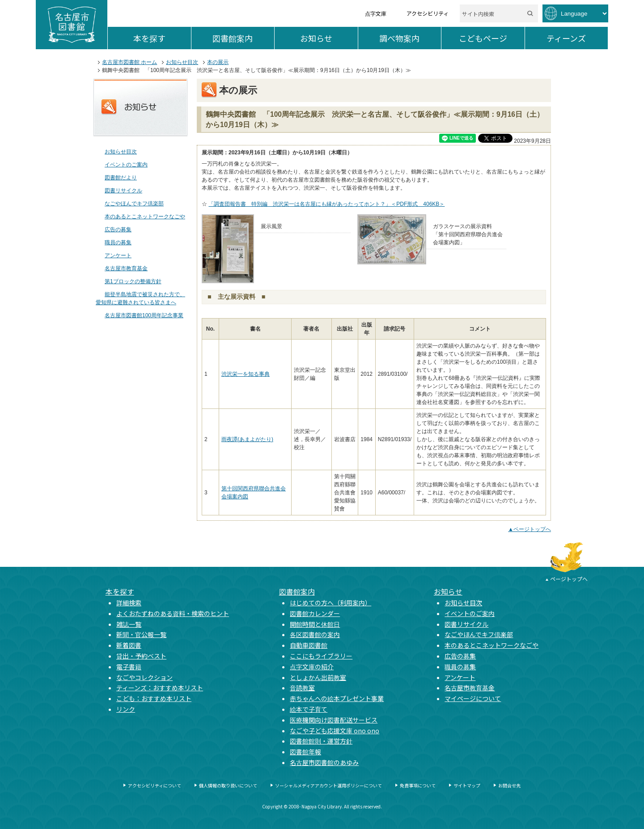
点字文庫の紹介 (312, 667)
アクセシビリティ (428, 13)
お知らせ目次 (182, 62)
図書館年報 (305, 752)
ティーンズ (577, 38)
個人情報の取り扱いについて (228, 785)
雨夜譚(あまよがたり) (247, 439)
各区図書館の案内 (315, 634)
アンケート (118, 255)
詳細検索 (129, 603)
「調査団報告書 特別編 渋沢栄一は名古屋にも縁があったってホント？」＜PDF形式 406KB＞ (326, 204)
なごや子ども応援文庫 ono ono (335, 731)
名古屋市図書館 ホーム (129, 62)
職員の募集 (118, 242)
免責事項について (418, 785)
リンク (126, 709)
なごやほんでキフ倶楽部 (134, 204)
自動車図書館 (309, 645)
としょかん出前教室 (318, 677)
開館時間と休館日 (315, 624)
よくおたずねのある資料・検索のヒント (173, 613)
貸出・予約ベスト (141, 656)
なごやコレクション (144, 677)
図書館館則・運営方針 (321, 741)
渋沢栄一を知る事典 (246, 374)
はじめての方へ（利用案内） (330, 603)
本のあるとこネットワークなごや (145, 217)
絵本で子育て (309, 709)
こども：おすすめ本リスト (154, 698)
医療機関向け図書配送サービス (334, 720)
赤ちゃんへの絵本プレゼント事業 (337, 698)
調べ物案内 (410, 38)
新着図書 (129, 645)
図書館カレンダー (315, 613)
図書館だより (121, 178)
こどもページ (492, 38)
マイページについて (473, 698)
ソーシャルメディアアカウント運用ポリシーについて (328, 785)
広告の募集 (118, 230)
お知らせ (329, 38)
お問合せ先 (509, 785)
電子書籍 (129, 667)
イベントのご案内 (126, 165)
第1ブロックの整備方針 (133, 281)
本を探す (162, 38)
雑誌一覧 (129, 624)
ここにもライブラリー (321, 656)
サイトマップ (467, 785)
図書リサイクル (123, 191)
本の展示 (218, 62)
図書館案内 (243, 38)
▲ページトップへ (530, 529)
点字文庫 (376, 13)
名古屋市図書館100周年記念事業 (144, 315)
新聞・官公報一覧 (141, 634)
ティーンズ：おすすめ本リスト (160, 688)
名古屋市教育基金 (126, 268)
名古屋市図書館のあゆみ (324, 762)
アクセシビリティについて (155, 785)
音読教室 (302, 688)
